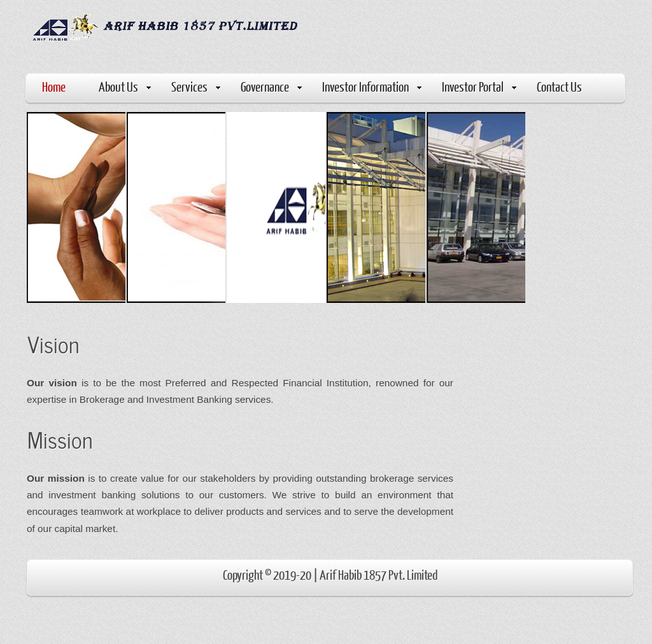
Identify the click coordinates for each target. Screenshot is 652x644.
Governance (271, 86)
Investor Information (372, 86)
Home (54, 86)
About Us (125, 86)
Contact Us (559, 86)
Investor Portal (479, 86)
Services (196, 86)
